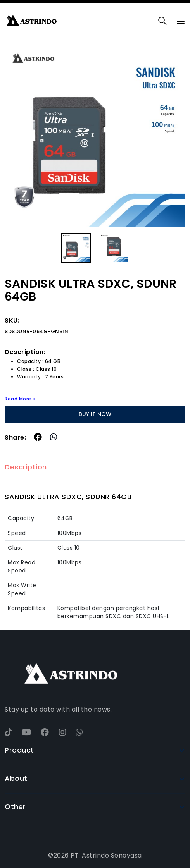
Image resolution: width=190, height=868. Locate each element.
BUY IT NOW (95, 414)
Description (26, 467)
